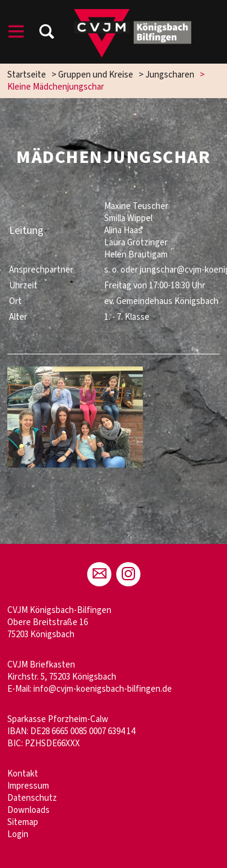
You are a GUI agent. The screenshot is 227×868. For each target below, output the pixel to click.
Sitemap (23, 822)
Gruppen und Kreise (96, 75)
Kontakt (23, 774)
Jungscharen (170, 75)
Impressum (28, 786)
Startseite (27, 75)
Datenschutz (32, 798)
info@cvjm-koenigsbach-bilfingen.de (103, 689)
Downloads (28, 810)
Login (18, 834)
